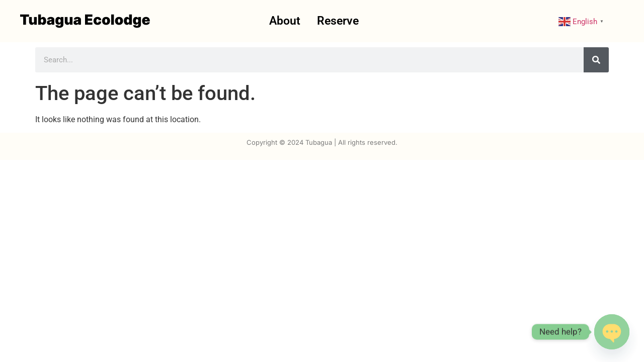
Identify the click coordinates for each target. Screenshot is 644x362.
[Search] (596, 60)
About (285, 21)
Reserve (338, 21)
